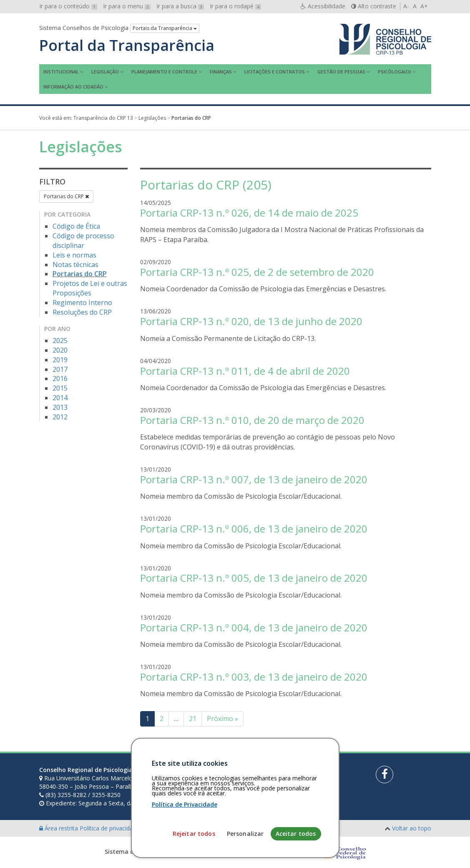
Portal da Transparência (127, 45)
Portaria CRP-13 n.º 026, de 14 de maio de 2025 (249, 213)
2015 (60, 388)
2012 (60, 417)
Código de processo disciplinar (83, 241)
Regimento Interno (82, 303)
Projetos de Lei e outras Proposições (90, 288)
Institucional (61, 72)
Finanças (221, 72)
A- (406, 6)
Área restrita (59, 828)
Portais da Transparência (165, 28)
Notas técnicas (75, 265)
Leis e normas (74, 255)
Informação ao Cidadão (73, 87)
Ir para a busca (180, 6)
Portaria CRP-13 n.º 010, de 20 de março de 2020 (252, 420)
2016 (60, 378)
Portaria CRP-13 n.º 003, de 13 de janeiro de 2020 (254, 677)
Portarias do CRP (66, 196)
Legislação (105, 72)
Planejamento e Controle (164, 72)
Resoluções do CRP (82, 312)
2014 (60, 398)
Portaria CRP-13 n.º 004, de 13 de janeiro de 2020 (254, 627)
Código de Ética (76, 226)
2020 (60, 350)
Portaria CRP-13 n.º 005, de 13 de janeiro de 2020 (254, 578)
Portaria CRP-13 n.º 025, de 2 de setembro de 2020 (257, 272)
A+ (424, 6)
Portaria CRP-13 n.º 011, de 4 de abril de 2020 (245, 371)
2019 (60, 360)
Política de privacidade (111, 828)
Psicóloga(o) (395, 72)
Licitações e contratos (275, 72)
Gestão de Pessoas (341, 72)
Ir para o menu (127, 6)
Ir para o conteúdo (68, 6)
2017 (60, 369)
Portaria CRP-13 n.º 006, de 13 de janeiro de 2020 (254, 529)
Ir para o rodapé (235, 6)
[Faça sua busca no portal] (261, 773)
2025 (60, 341)
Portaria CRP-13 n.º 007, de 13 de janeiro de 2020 (254, 479)
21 (193, 719)
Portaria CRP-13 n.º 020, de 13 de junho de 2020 (251, 321)
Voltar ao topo (412, 828)
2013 (60, 407)
